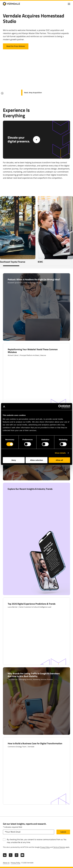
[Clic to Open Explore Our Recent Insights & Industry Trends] (36, 539)
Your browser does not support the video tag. (36, 75)
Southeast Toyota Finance (13, 262)
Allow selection (36, 460)
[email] (29, 832)
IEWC (40, 262)
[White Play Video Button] (37, 140)
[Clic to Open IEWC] (55, 228)
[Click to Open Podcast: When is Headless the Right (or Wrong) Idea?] (36, 307)
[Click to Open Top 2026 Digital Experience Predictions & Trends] (36, 631)
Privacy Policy (45, 847)
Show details (60, 453)
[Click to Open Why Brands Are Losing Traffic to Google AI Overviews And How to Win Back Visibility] (36, 701)
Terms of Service (59, 847)
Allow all (59, 460)
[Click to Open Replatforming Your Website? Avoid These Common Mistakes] (36, 377)
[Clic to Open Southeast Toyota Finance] (18, 228)
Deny (14, 460)
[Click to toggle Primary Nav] (69, 4)
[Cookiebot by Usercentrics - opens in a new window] (60, 407)
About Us (6, 863)
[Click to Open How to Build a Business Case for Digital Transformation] (36, 771)
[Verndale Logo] (14, 4)
